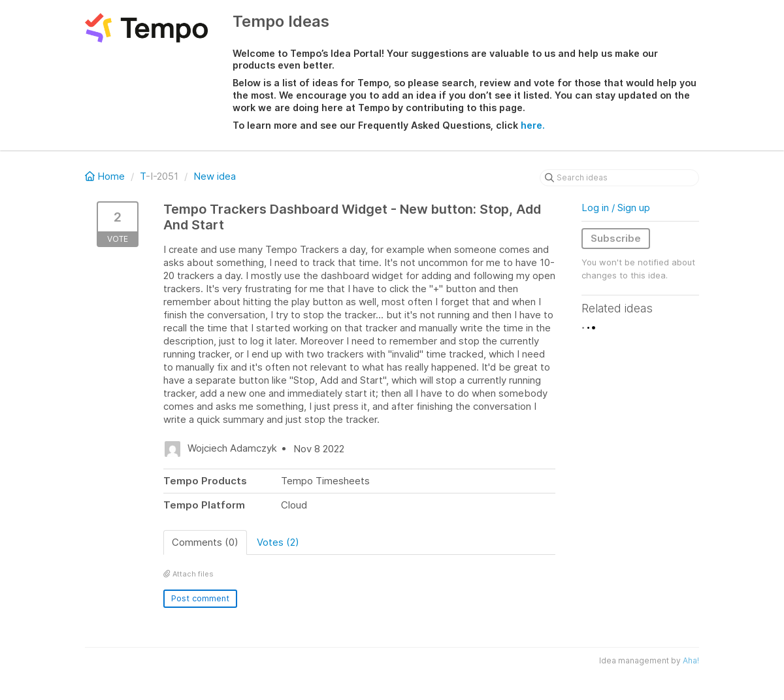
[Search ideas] (619, 178)
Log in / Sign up (616, 208)
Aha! (691, 660)
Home (106, 176)
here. (533, 125)
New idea (215, 176)
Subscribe (616, 238)
